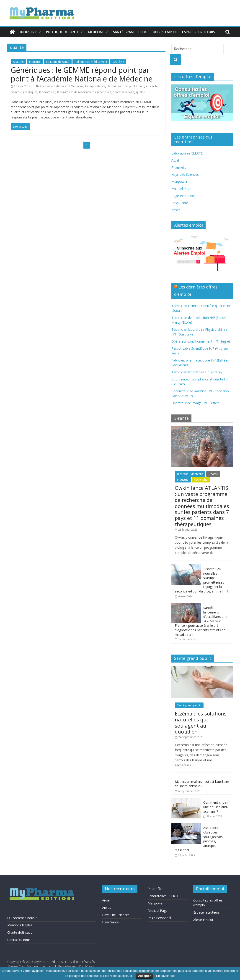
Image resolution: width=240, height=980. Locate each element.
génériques (30, 92)
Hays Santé (180, 203)
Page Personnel (183, 196)
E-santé (213, 474)
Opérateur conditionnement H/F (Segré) (201, 341)
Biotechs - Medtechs (190, 474)
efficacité (152, 86)
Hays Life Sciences (185, 174)
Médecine (96, 32)
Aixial (175, 160)
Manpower (179, 182)
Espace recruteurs (199, 32)
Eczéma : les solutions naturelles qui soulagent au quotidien (201, 722)
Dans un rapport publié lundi (126, 86)
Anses (176, 210)
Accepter (145, 976)
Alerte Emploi (203, 920)
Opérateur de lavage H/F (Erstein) (196, 403)
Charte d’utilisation (21, 932)
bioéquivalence (95, 86)
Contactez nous (19, 940)
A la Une (18, 62)
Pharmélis (179, 167)
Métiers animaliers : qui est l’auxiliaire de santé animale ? (202, 784)
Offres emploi (165, 32)
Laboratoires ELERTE (187, 153)
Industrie (29, 32)
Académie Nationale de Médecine (62, 86)
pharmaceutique (124, 92)
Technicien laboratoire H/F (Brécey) (197, 372)
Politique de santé (63, 32)
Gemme (16, 92)
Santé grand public (130, 32)
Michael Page (181, 189)
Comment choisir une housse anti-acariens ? (216, 807)
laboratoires (47, 92)
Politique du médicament (91, 62)
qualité (141, 92)
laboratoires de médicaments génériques (84, 92)
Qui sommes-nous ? (22, 918)
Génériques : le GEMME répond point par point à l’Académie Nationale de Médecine (82, 74)
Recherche (201, 480)
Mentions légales (20, 925)
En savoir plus (166, 976)
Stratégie (118, 62)
